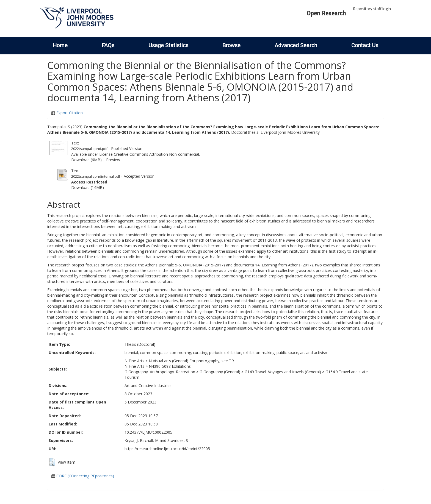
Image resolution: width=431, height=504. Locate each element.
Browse (231, 45)
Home (60, 45)
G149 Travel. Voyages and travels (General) (283, 372)
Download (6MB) (86, 160)
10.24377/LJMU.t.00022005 (148, 432)
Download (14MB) (88, 187)
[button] (52, 462)
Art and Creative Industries (148, 385)
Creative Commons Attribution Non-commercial (156, 154)
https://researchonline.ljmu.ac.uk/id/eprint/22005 (167, 449)
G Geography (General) (220, 372)
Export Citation (67, 113)
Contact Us (365, 45)
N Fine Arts (134, 361)
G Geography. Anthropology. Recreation (160, 372)
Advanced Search (296, 45)
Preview (113, 160)
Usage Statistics (168, 45)
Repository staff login (372, 9)
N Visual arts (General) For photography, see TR (191, 361)
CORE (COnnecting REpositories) (83, 476)
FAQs (108, 45)
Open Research (326, 13)
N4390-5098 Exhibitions (170, 366)
